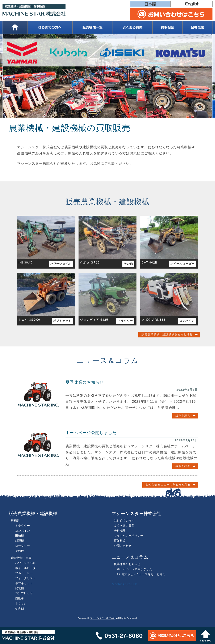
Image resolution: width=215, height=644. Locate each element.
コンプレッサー (25, 593)
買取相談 (167, 27)
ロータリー (22, 546)
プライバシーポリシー (128, 536)
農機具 (15, 521)
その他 (128, 264)
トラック (21, 603)
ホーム (15, 27)
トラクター (125, 321)
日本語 (150, 4)
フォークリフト (25, 578)
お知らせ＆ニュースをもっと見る (168, 485)
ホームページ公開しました (91, 433)
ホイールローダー (182, 264)
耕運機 (20, 541)
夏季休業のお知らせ (85, 382)
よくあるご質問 (124, 526)
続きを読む (183, 416)
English (192, 4)
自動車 (20, 598)
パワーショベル (61, 264)
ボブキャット (62, 321)
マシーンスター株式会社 (103, 618)
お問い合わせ (123, 546)
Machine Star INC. (125, 584)
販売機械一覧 (92, 27)
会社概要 (197, 27)
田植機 (20, 536)
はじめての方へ (50, 27)
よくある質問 (132, 27)
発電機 (20, 588)
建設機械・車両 (21, 558)
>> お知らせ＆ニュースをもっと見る (141, 574)
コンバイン (187, 321)
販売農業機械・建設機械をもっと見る (167, 334)
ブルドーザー (24, 573)
